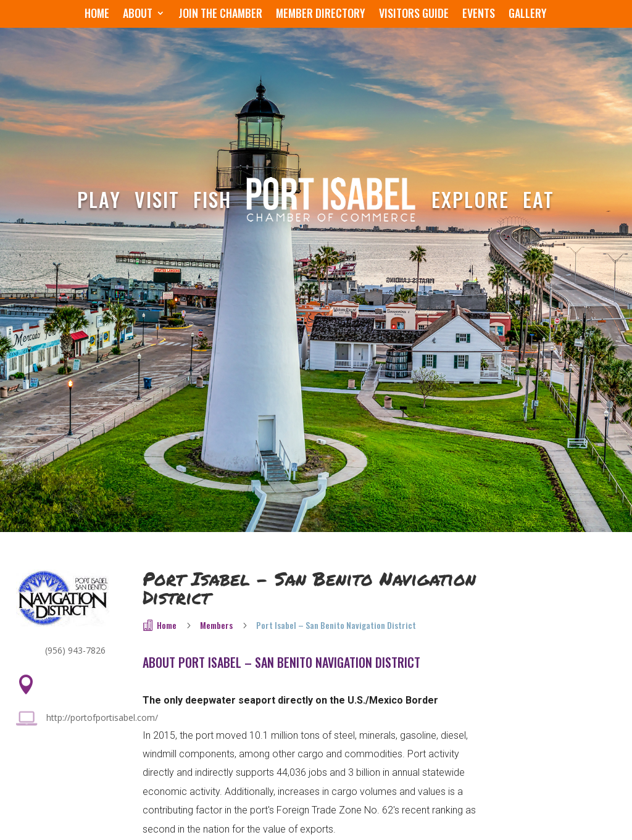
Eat (538, 199)
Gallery (528, 15)
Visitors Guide (414, 15)
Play (99, 199)
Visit (157, 199)
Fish (212, 199)
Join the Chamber (220, 15)
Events (479, 15)
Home (97, 15)
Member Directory (321, 15)
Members (216, 625)
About (138, 15)
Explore (470, 199)
